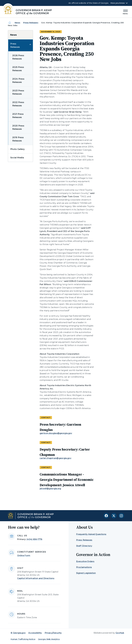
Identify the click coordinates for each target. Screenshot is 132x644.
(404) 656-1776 (34, 539)
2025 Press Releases (18, 69)
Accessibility (35, 633)
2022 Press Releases (18, 104)
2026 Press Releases (18, 57)
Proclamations (84, 567)
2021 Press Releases (18, 116)
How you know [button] (118, 3)
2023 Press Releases (18, 92)
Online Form (24, 556)
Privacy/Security (53, 633)
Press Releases (31, 23)
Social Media (17, 158)
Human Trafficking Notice (23, 639)
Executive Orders (85, 561)
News (17, 23)
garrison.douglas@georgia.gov (56, 433)
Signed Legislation (86, 573)
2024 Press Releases (18, 81)
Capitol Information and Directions (36, 578)
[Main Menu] (125, 12)
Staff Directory (84, 546)
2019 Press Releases (18, 139)
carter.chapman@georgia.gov (55, 458)
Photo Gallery (17, 149)
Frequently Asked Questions (91, 534)
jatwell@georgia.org (50, 489)
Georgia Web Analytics (49, 639)
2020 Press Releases (18, 127)
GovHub (120, 633)
